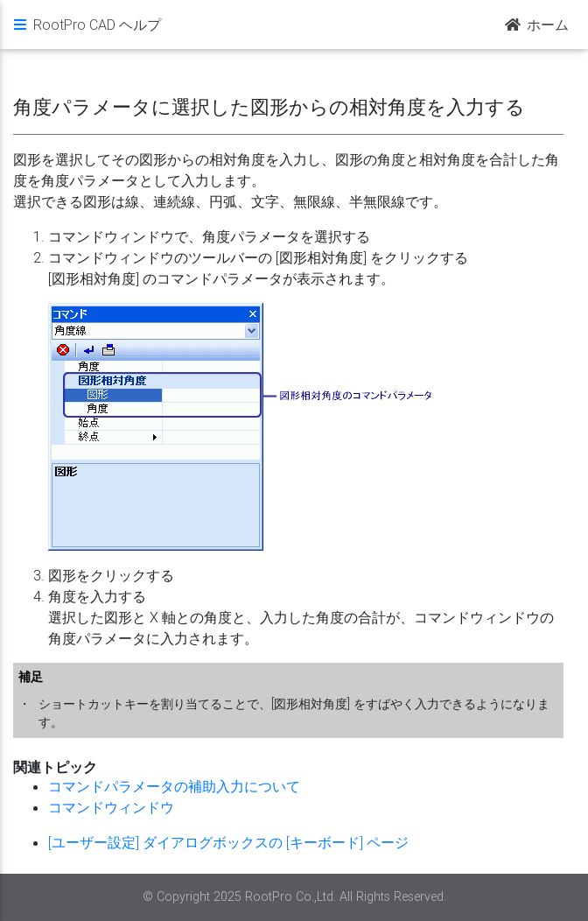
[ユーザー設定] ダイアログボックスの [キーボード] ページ (228, 842)
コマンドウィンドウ (111, 807)
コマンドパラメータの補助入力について (174, 786)
